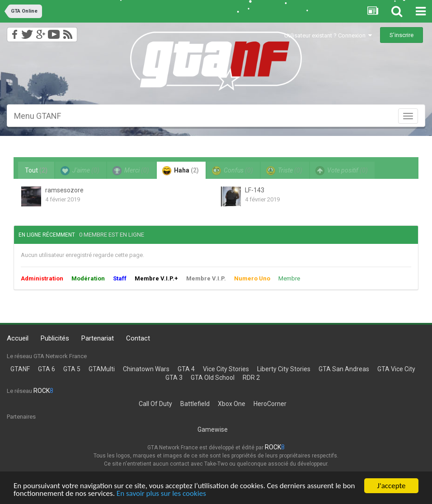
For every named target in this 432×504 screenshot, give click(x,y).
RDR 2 (251, 378)
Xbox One (232, 404)
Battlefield (195, 404)
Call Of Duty (155, 404)
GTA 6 (47, 369)
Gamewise (213, 429)
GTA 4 (186, 369)
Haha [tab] (181, 171)
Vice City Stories (226, 369)
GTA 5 (72, 369)
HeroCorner (270, 404)
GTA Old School (213, 378)
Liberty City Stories (284, 369)
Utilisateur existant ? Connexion (328, 35)
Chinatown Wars (146, 369)
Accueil (18, 338)
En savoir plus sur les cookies (161, 494)
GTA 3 (174, 378)
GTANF (20, 369)
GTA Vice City (396, 369)
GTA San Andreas (344, 369)
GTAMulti (102, 369)
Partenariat (98, 338)
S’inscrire (401, 35)
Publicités (55, 338)
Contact (138, 338)
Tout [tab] (36, 170)
